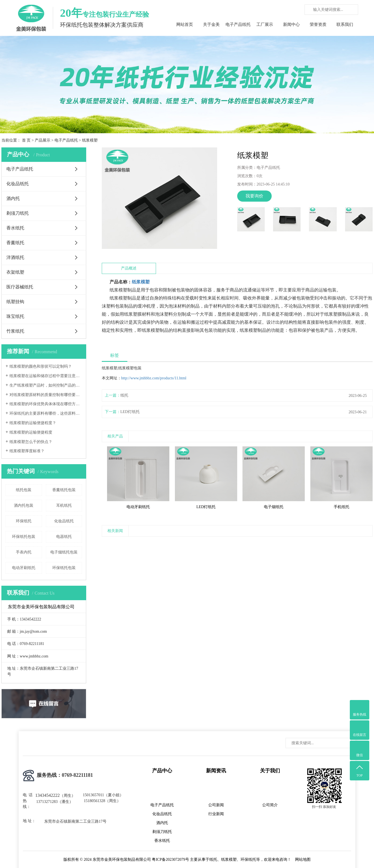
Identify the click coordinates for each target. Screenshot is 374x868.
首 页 (26, 140)
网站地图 (303, 860)
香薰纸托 (15, 243)
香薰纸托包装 (64, 490)
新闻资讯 (216, 771)
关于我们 (270, 771)
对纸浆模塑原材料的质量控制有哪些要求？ (46, 395)
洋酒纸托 (15, 257)
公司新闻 (216, 805)
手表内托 (24, 552)
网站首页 (185, 24)
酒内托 (13, 198)
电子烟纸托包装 (64, 552)
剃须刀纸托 (18, 213)
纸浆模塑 (141, 282)
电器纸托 (64, 537)
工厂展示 (265, 24)
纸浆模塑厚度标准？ (27, 451)
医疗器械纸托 (20, 287)
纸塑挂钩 (15, 302)
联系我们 (345, 24)
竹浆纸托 (15, 331)
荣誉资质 (318, 24)
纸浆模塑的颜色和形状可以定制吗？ (41, 366)
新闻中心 (291, 24)
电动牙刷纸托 (24, 568)
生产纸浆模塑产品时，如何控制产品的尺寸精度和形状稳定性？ (46, 385)
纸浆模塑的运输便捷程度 (31, 432)
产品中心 (162, 771)
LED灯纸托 (130, 412)
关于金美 (211, 24)
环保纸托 (24, 521)
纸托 (124, 395)
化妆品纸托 (18, 184)
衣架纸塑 (15, 272)
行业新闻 (216, 814)
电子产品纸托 (238, 24)
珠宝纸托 (15, 316)
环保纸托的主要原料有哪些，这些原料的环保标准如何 (46, 413)
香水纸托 (15, 228)
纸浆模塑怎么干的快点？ (31, 442)
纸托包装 (24, 490)
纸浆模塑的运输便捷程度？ (33, 423)
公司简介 (270, 805)
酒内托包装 (24, 505)
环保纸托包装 (24, 537)
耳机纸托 (64, 505)
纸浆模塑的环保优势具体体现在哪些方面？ (46, 404)
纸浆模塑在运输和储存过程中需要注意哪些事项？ (46, 376)
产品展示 (43, 140)
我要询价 (254, 196)
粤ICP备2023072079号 (170, 860)
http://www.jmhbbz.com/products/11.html (154, 378)
